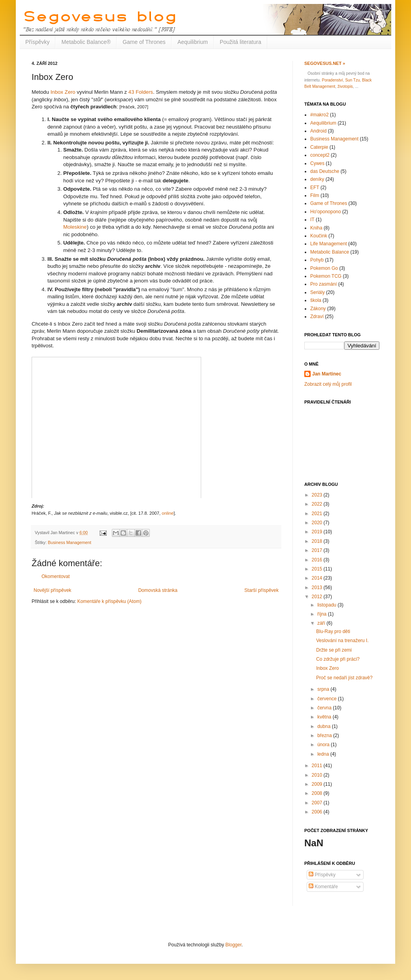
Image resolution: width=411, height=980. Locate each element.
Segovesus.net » (325, 63)
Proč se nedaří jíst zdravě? (344, 678)
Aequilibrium (193, 42)
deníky (317, 179)
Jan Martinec (327, 374)
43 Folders (141, 92)
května (325, 717)
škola (316, 300)
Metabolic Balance (330, 252)
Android (318, 131)
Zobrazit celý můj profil (328, 384)
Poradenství (332, 80)
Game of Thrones (144, 42)
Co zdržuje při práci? (338, 659)
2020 (318, 523)
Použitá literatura (240, 42)
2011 (318, 766)
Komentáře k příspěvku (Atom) (109, 601)
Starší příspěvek (261, 590)
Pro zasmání (323, 284)
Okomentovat (56, 576)
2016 (318, 560)
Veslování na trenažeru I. (342, 641)
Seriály (318, 292)
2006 (318, 812)
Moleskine (75, 227)
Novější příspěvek (52, 590)
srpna (324, 689)
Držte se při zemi (334, 650)
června (325, 708)
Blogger (233, 945)
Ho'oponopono (326, 212)
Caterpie (319, 147)
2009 (318, 784)
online (168, 513)
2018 (318, 541)
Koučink (319, 236)
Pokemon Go (324, 268)
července (328, 699)
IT (312, 220)
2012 (318, 597)
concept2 (320, 155)
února (324, 745)
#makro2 (320, 115)
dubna (325, 726)
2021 (318, 514)
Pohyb (317, 260)
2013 (318, 588)
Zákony (318, 309)
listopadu (327, 605)
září (322, 623)
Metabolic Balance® (86, 42)
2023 (318, 495)
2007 (318, 803)
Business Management (70, 542)
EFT (315, 188)
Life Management (329, 244)
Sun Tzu (352, 80)
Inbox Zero (63, 92)
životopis (345, 86)
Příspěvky (37, 42)
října (323, 614)
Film (315, 195)
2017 (318, 550)
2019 (318, 532)
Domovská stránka (158, 590)
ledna (324, 754)
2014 (318, 578)
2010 (318, 775)
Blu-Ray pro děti (333, 631)
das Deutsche (325, 171)
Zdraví (317, 317)
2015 (318, 569)
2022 (318, 504)
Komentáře (323, 887)
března (325, 735)
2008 (318, 793)
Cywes (317, 163)
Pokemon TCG (326, 276)
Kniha (316, 228)
